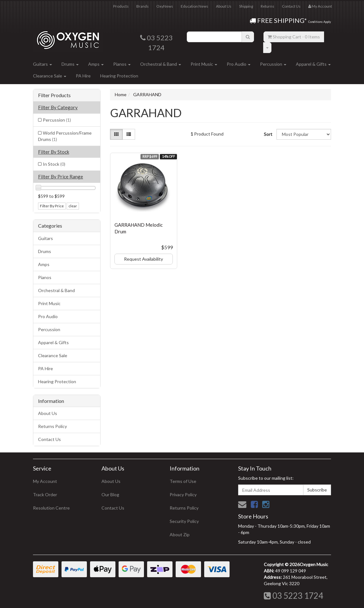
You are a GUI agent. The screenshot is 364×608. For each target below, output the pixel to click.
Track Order (45, 494)
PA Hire (83, 76)
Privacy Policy (183, 494)
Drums (70, 64)
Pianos (122, 64)
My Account (45, 481)
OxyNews (165, 6)
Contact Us (291, 6)
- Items (294, 37)
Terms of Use (183, 481)
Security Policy (184, 521)
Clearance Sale (50, 76)
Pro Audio (239, 64)
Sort (268, 134)
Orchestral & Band (161, 64)
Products (121, 6)
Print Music (204, 64)
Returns (267, 6)
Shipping (246, 6)
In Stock (54, 164)
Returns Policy (52, 426)
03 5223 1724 (293, 596)
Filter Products (54, 95)
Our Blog (110, 494)
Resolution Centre (51, 508)
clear (73, 206)
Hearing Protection (119, 76)
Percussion (273, 64)
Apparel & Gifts (313, 64)
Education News (195, 6)
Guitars (42, 64)
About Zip (180, 535)
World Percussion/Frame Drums (65, 136)
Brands (143, 6)
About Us (224, 6)
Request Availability (143, 259)
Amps (96, 64)
